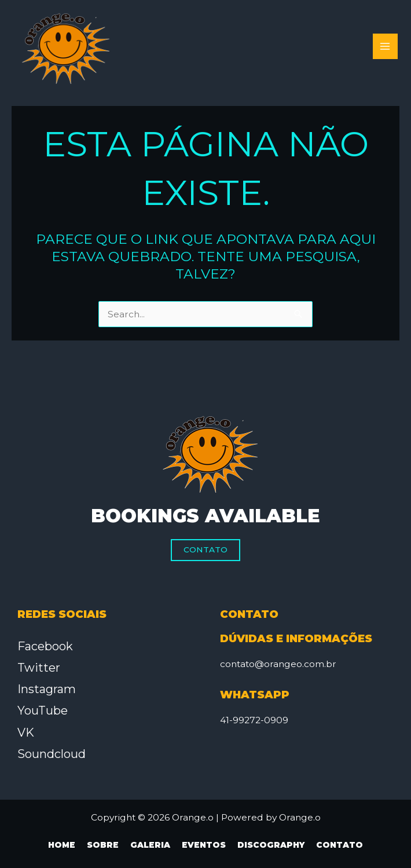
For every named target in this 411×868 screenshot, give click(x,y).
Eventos (204, 845)
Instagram (47, 689)
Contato (205, 550)
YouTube (43, 710)
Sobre (103, 845)
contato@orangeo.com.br (278, 664)
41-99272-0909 (254, 720)
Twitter (39, 668)
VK (26, 733)
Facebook (45, 646)
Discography (271, 845)
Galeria (150, 845)
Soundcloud (52, 754)
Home (62, 845)
